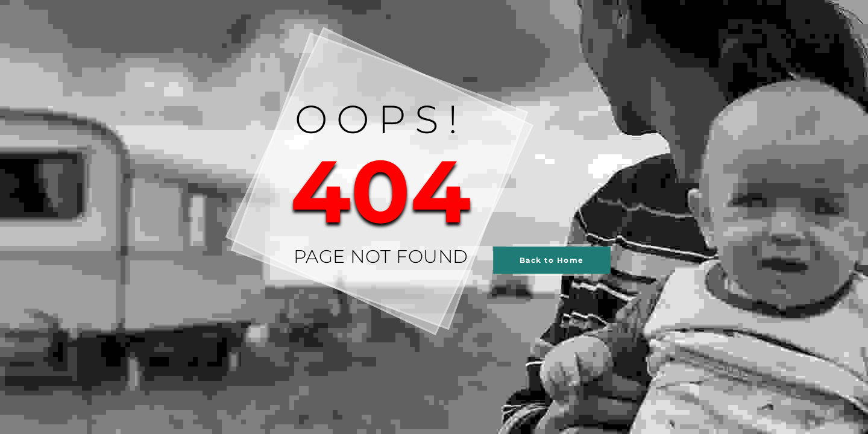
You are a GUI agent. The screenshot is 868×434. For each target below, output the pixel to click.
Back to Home (552, 260)
